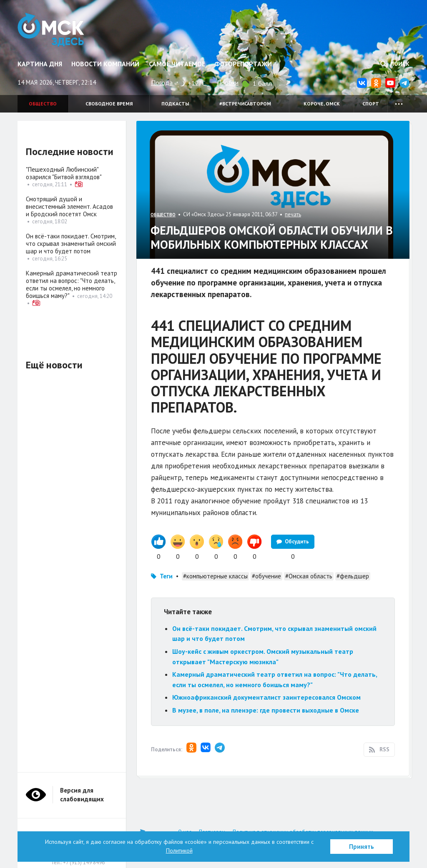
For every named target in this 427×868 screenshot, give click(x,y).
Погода (162, 83)
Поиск (395, 64)
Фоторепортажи (243, 64)
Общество (43, 104)
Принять (362, 847)
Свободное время (109, 104)
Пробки (228, 83)
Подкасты (175, 104)
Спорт (371, 104)
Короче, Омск (322, 104)
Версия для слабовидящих (82, 795)
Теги (166, 576)
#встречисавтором (245, 104)
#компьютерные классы (215, 576)
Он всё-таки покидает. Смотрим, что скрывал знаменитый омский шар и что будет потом (71, 244)
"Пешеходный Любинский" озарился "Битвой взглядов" (64, 173)
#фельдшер (353, 576)
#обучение (266, 576)
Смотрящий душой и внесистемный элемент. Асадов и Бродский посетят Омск (69, 206)
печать (293, 214)
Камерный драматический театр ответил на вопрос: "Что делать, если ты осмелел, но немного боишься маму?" (72, 284)
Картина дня (40, 64)
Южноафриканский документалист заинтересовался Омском (266, 697)
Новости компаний (105, 64)
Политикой (179, 850)
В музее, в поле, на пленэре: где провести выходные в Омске (266, 710)
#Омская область (309, 576)
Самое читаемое (177, 64)
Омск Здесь (52, 30)
